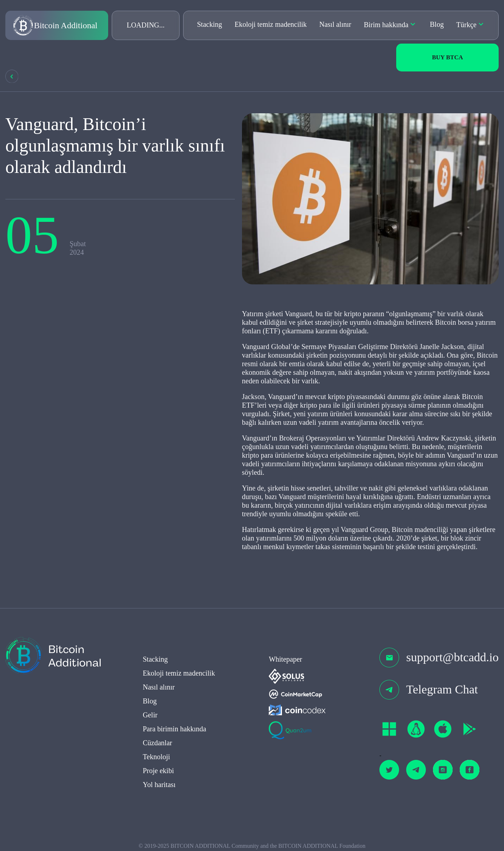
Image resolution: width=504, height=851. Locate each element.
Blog (437, 24)
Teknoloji (156, 758)
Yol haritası (159, 786)
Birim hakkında (386, 25)
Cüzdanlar (157, 745)
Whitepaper (285, 661)
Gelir (150, 717)
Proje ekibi (158, 772)
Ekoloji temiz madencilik (271, 24)
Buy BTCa (447, 57)
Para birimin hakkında (175, 731)
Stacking (210, 24)
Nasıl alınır (335, 24)
